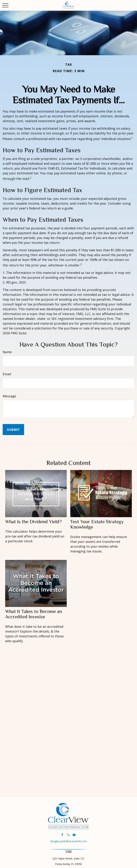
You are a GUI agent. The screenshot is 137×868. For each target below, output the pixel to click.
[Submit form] (13, 430)
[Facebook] (62, 835)
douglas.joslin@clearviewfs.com (69, 841)
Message (9, 396)
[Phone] (69, 835)
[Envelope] (74, 835)
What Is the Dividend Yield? (33, 522)
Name (7, 352)
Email (7, 374)
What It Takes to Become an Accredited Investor (34, 614)
